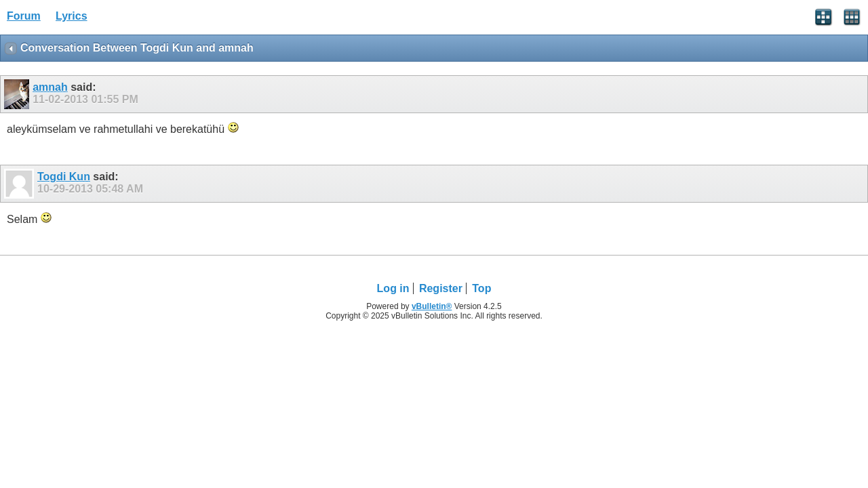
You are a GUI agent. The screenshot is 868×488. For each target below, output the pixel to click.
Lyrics (72, 16)
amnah (50, 87)
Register (441, 288)
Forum (24, 16)
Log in (393, 288)
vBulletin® (432, 306)
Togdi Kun (64, 177)
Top (481, 288)
